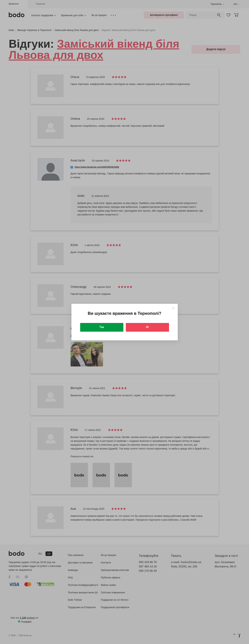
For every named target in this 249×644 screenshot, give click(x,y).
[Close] (173, 308)
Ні (147, 327)
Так (102, 327)
